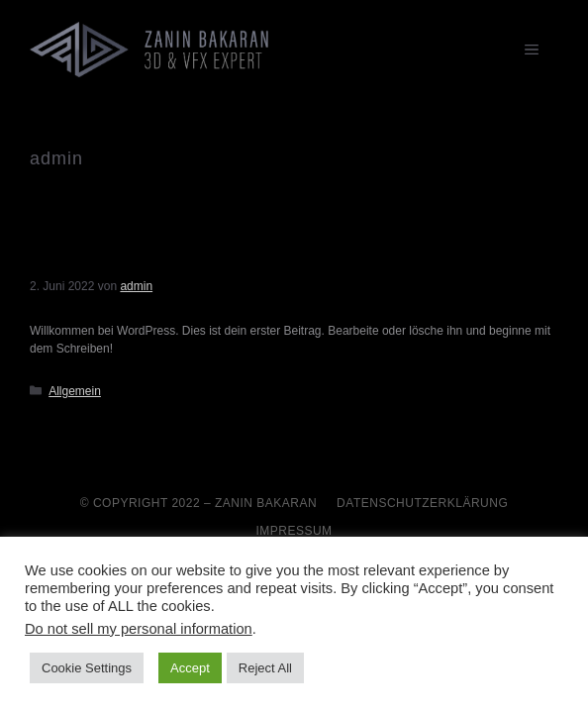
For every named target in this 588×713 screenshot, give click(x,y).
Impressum (294, 531)
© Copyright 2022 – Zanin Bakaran (198, 503)
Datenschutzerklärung (422, 503)
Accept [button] (190, 668)
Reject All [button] (265, 668)
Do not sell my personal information (139, 629)
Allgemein (75, 391)
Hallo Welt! (78, 259)
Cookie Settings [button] (87, 668)
